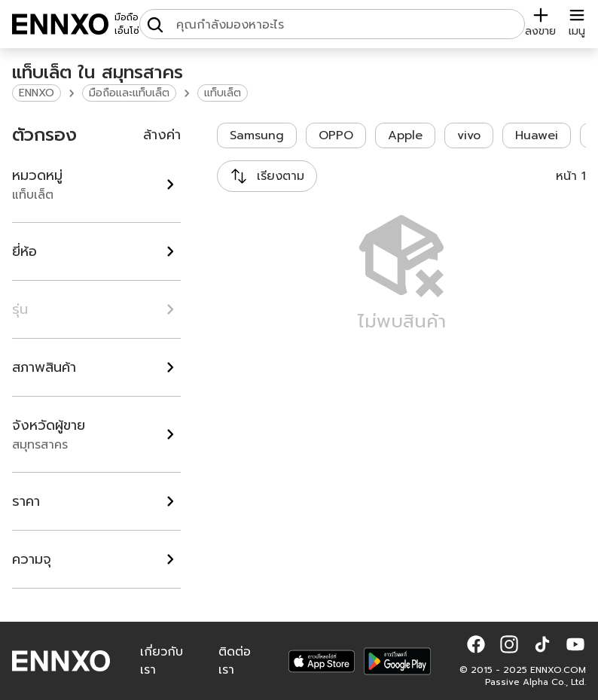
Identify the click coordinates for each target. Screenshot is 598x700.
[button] (476, 644)
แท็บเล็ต (223, 93)
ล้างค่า (162, 135)
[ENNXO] (60, 24)
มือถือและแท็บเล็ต (129, 93)
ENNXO (37, 93)
